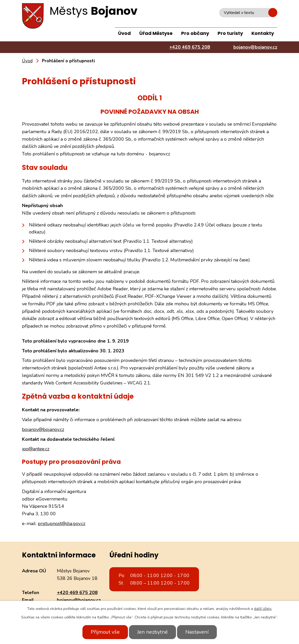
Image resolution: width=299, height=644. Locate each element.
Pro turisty (230, 33)
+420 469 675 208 (77, 593)
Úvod (124, 33)
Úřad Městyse (156, 33)
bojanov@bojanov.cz (43, 429)
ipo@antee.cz (36, 449)
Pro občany (195, 33)
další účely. (263, 609)
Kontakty (263, 33)
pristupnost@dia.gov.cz (62, 524)
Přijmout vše (105, 632)
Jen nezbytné (152, 632)
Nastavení (197, 632)
